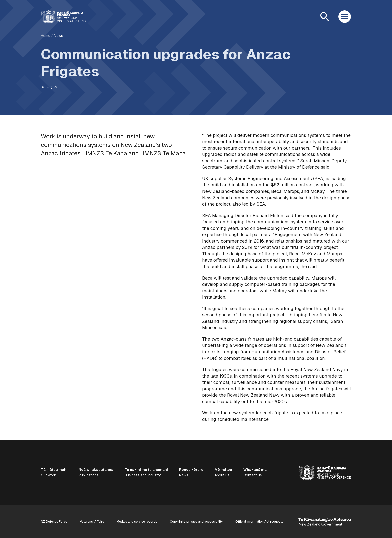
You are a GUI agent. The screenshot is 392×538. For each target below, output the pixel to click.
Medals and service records (137, 522)
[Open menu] (345, 17)
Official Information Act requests (259, 522)
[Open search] (325, 17)
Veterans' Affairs (92, 522)
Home (46, 36)
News (59, 36)
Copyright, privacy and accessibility (196, 522)
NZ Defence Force (54, 522)
